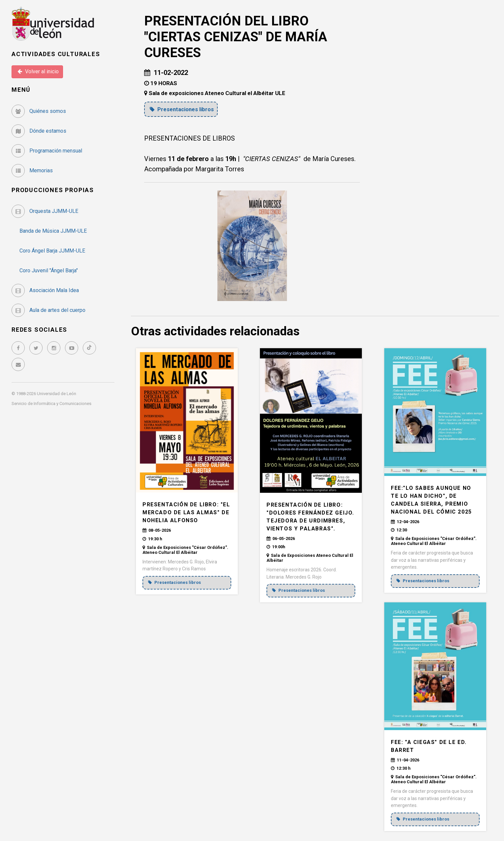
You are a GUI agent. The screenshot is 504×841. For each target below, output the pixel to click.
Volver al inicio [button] (38, 71)
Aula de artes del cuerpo (48, 310)
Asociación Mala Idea (45, 290)
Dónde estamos (39, 131)
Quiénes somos (39, 111)
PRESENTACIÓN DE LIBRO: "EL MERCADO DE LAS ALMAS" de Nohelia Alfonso (186, 512)
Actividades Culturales (56, 54)
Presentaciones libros (182, 109)
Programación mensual (47, 151)
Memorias (32, 170)
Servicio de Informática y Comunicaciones (51, 404)
